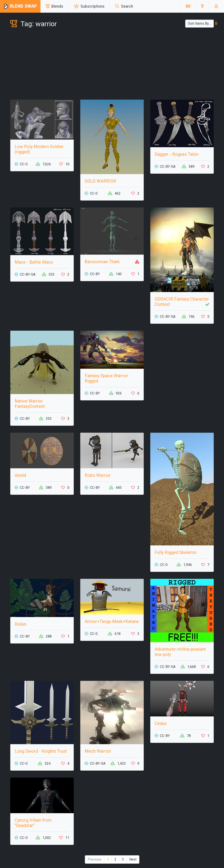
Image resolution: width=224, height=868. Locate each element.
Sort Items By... (201, 23)
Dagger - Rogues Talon (177, 154)
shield (20, 475)
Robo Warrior (98, 475)
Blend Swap (20, 6)
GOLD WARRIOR (100, 181)
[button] (202, 6)
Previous (95, 859)
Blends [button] (54, 6)
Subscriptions (89, 6)
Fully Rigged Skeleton (176, 552)
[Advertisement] (112, 65)
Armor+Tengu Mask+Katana (112, 621)
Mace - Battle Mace (34, 262)
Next (133, 859)
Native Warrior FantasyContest (30, 404)
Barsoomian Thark (102, 262)
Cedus (161, 723)
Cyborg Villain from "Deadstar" (33, 823)
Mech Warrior (98, 751)
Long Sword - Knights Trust (41, 751)
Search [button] (124, 6)
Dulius (20, 624)
